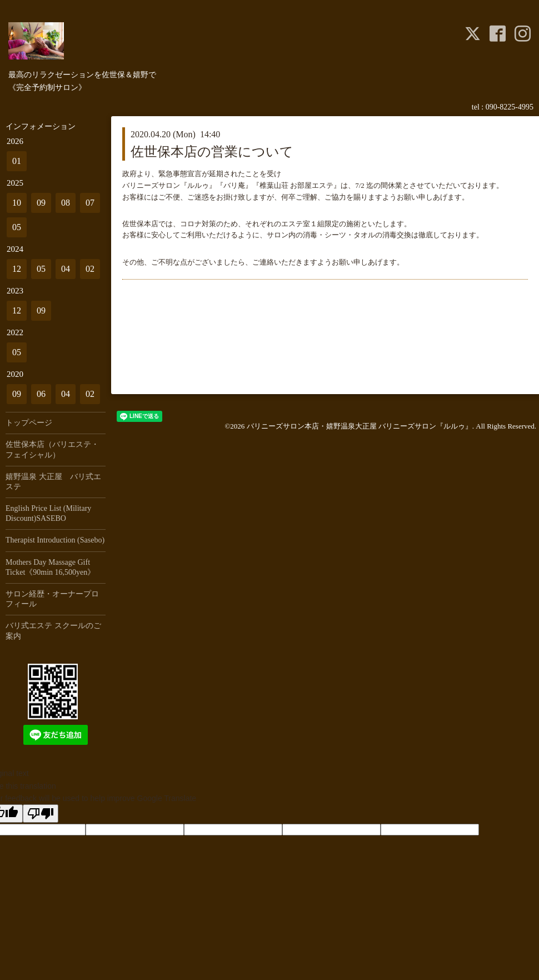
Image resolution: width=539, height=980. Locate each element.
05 (17, 227)
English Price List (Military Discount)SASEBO (48, 513)
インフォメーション (41, 126)
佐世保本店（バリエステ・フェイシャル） (52, 449)
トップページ (29, 423)
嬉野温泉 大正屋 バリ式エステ (53, 482)
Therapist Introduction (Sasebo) (55, 540)
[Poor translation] (41, 814)
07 (90, 203)
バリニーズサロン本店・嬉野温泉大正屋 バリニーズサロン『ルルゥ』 (360, 426)
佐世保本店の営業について (212, 152)
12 (17, 269)
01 (17, 161)
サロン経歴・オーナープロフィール (52, 599)
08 (66, 203)
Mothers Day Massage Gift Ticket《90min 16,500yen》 (50, 567)
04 (66, 269)
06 (41, 394)
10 (17, 203)
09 (41, 203)
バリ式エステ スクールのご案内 (53, 631)
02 (90, 269)
